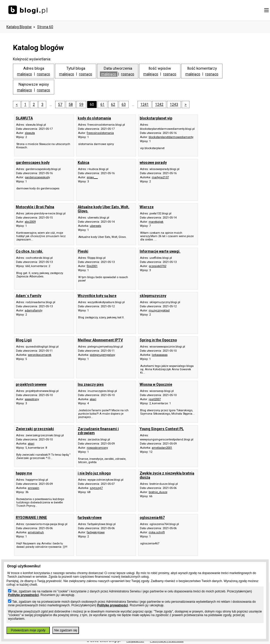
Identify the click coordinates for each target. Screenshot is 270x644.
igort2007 (155, 399)
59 (81, 104)
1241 (145, 104)
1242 (159, 104)
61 (102, 104)
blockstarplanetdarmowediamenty (171, 137)
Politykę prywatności (23, 595)
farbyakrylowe (96, 532)
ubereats (96, 226)
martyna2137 (160, 177)
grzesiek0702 (157, 266)
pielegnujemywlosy (102, 355)
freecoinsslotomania (100, 133)
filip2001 (92, 266)
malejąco (25, 74)
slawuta (30, 133)
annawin (34, 488)
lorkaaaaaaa (160, 355)
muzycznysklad (159, 311)
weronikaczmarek (40, 355)
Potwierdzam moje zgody (28, 630)
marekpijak (156, 222)
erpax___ (92, 177)
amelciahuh (36, 532)
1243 (174, 104)
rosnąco (43, 74)
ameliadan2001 (162, 448)
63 (124, 104)
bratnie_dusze (158, 492)
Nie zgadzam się (66, 630)
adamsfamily (34, 311)
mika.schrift (157, 532)
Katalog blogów (19, 27)
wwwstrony (32, 399)
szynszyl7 (96, 488)
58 (71, 104)
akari (93, 399)
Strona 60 (45, 27)
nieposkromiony (97, 448)
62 (113, 104)
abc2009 (30, 222)
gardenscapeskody (37, 177)
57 (60, 104)
